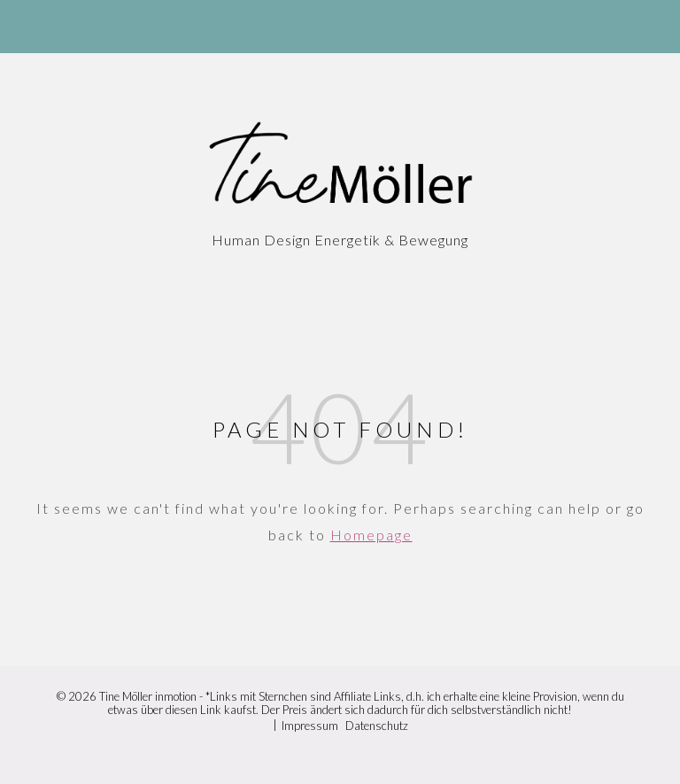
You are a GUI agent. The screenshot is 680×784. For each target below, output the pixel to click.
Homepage (371, 535)
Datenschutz (377, 726)
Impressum (310, 726)
